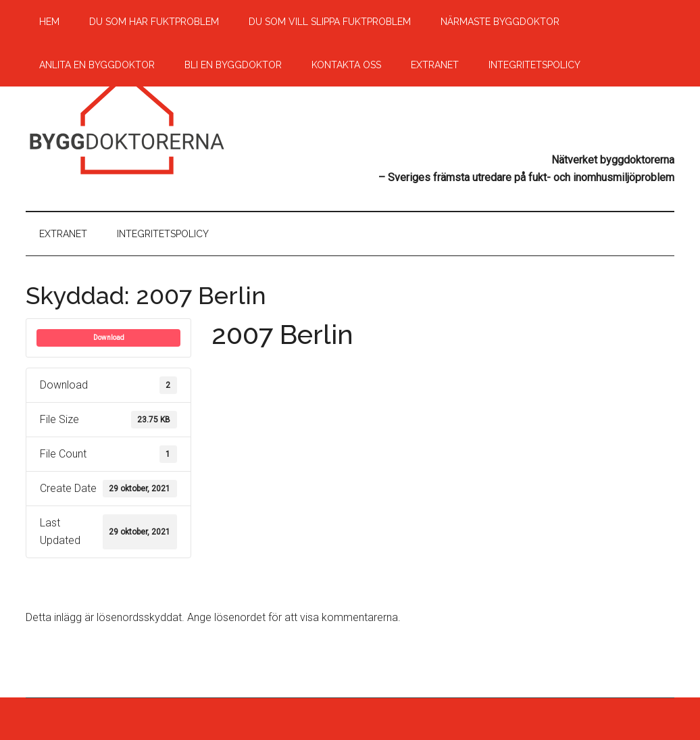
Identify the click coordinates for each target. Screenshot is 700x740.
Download (109, 338)
